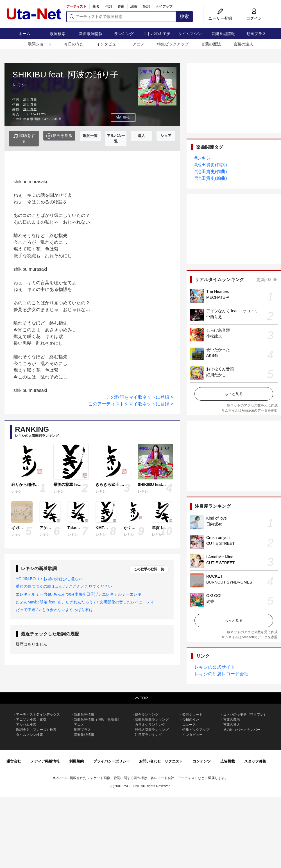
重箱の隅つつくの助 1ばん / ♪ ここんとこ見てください (64, 586)
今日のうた (74, 44)
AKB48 (212, 355)
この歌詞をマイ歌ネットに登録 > (140, 397)
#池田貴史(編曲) (211, 178)
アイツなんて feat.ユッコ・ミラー (236, 311)
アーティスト (76, 6)
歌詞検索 (58, 34)
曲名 (96, 6)
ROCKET (214, 576)
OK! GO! (214, 596)
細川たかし (216, 375)
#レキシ (202, 158)
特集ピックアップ (173, 44)
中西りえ (214, 317)
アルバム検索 (26, 725)
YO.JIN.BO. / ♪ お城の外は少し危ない (49, 579)
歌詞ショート (40, 44)
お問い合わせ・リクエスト (161, 761)
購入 (141, 136)
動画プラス (256, 34)
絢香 (210, 601)
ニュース (189, 725)
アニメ (139, 44)
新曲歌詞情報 (91, 34)
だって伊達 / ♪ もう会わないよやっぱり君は (54, 610)
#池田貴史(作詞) (211, 165)
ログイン (254, 18)
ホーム (24, 34)
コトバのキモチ (157, 34)
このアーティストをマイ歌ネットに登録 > (131, 404)
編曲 (134, 6)
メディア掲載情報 (45, 761)
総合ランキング (147, 715)
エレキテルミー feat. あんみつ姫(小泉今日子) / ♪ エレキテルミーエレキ (79, 594)
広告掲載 (228, 761)
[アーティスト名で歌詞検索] (121, 17)
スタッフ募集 (255, 761)
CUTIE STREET (220, 543)
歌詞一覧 (90, 136)
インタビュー (108, 44)
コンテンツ (202, 761)
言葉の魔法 (211, 44)
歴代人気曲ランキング (152, 730)
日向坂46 (214, 524)
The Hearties (217, 291)
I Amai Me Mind (220, 557)
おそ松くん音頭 (220, 369)
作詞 (108, 6)
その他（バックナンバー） (243, 730)
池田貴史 (30, 99)
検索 (184, 16)
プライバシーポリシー (112, 761)
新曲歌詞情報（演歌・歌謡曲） (98, 720)
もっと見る (234, 394)
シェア (166, 136)
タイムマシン (190, 34)
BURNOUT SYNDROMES (229, 582)
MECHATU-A (218, 297)
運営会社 (14, 761)
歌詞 (146, 6)
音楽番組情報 (223, 34)
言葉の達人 (243, 44)
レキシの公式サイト (215, 667)
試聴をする (24, 138)
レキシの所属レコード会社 (221, 674)
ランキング (124, 34)
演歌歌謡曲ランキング (152, 720)
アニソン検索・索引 (31, 720)
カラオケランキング (150, 725)
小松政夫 (214, 336)
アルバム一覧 (116, 138)
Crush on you (218, 538)
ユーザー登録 (220, 18)
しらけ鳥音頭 (218, 330)
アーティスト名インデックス (38, 715)
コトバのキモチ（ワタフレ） (245, 715)
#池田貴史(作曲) (211, 172)
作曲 (121, 6)
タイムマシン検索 (30, 735)
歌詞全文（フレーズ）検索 (36, 730)
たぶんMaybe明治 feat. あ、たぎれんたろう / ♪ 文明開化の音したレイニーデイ (85, 602)
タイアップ (164, 6)
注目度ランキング (148, 735)
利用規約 (76, 761)
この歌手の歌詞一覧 (149, 569)
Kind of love (217, 518)
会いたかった (218, 350)
